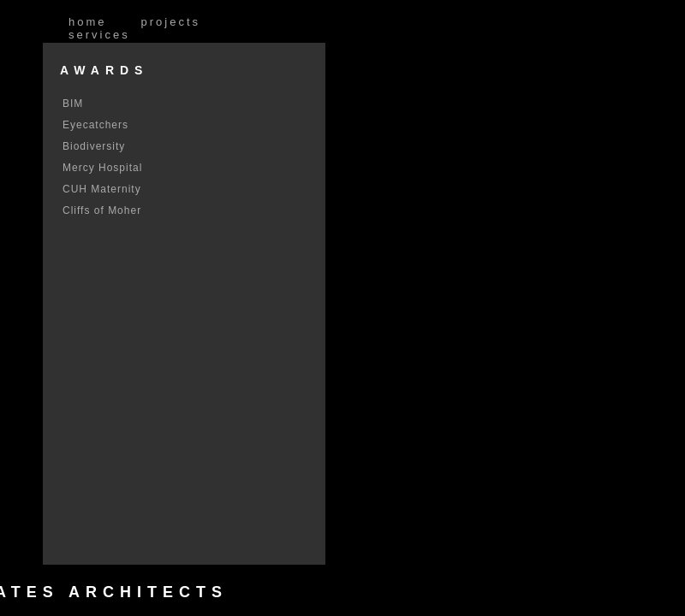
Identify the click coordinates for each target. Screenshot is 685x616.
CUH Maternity (102, 189)
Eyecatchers (95, 125)
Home (88, 22)
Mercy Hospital (102, 168)
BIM (73, 104)
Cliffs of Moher (102, 210)
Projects (171, 22)
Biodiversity (94, 146)
